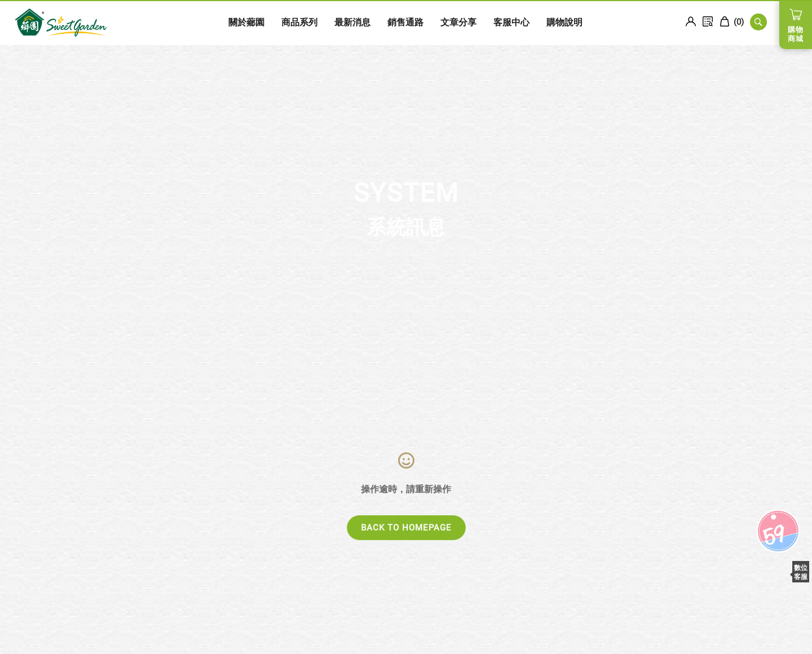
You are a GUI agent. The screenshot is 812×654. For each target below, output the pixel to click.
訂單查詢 (708, 21)
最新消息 (311, 22)
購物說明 (523, 22)
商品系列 (258, 22)
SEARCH (758, 22)
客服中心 (470, 22)
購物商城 (796, 34)
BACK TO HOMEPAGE (406, 528)
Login (691, 21)
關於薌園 (205, 22)
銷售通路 (364, 22)
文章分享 (417, 22)
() (732, 22)
